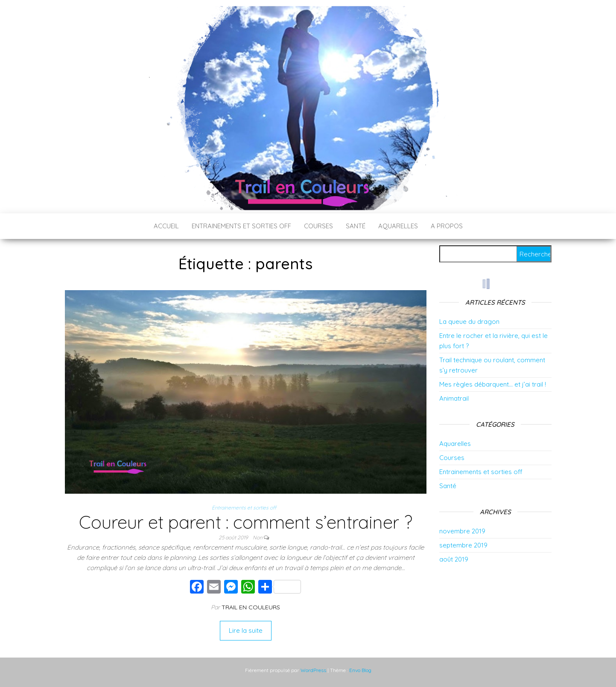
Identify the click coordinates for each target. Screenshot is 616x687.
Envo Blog (360, 670)
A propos (447, 226)
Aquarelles (398, 226)
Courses (318, 226)
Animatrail (454, 398)
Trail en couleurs (251, 607)
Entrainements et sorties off (241, 226)
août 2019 (454, 559)
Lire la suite (246, 630)
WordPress (313, 670)
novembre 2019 (462, 531)
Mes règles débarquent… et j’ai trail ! (493, 384)
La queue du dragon (469, 322)
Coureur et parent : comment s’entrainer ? (246, 522)
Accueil (166, 226)
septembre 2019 (463, 545)
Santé (356, 226)
